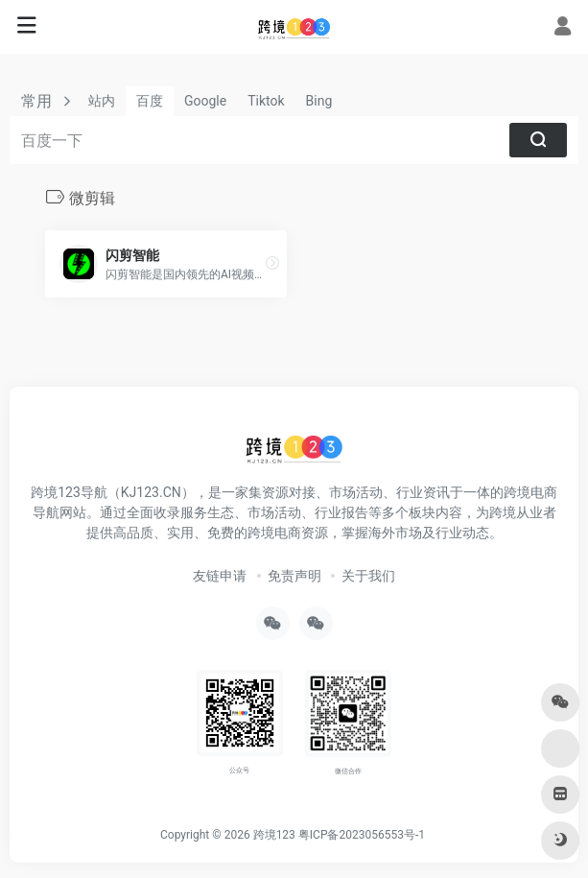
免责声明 (294, 576)
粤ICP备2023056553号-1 (362, 835)
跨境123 (274, 835)
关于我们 (368, 576)
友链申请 (220, 576)
